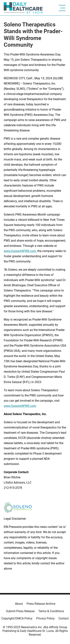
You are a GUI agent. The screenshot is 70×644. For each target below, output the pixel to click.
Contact (64, 618)
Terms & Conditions (51, 611)
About (19, 604)
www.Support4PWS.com (20, 406)
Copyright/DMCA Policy (17, 618)
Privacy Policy (45, 618)
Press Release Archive (41, 604)
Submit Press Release (20, 611)
